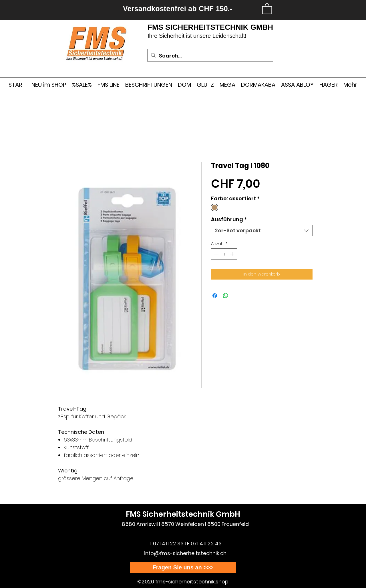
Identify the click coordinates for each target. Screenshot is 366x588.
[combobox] (262, 231)
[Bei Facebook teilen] (215, 296)
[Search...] (210, 56)
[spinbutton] (224, 254)
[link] (267, 8)
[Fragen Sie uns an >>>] (183, 567)
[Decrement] (216, 254)
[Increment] (233, 254)
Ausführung (229, 219)
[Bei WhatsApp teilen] (226, 296)
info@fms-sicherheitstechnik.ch (185, 553)
